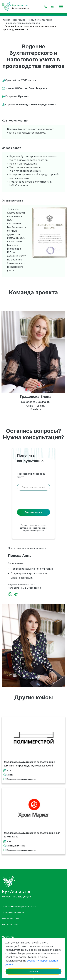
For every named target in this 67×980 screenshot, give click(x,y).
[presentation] (33, 501)
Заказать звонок (33, 512)
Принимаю (34, 972)
